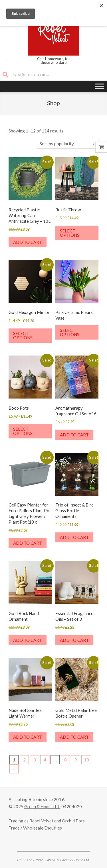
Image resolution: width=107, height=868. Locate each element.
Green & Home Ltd (42, 806)
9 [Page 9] (76, 760)
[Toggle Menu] (100, 86)
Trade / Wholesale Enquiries (35, 828)
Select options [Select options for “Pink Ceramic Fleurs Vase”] (70, 332)
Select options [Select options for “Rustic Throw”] (70, 233)
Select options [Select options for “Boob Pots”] (23, 431)
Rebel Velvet (41, 821)
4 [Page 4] (45, 760)
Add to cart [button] (28, 242)
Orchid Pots (73, 821)
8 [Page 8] (65, 760)
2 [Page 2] (24, 760)
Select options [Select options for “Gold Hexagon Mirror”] (23, 335)
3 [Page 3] (35, 760)
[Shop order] (68, 144)
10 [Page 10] (86, 760)
